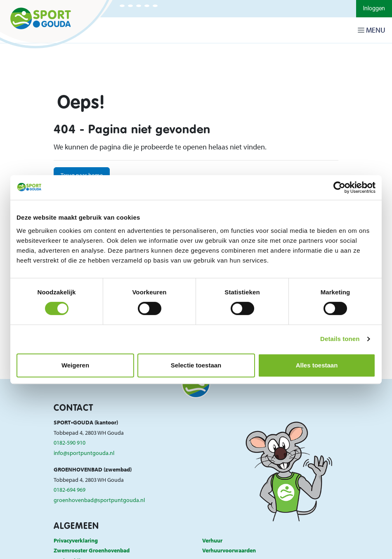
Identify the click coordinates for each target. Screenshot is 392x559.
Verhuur (212, 540)
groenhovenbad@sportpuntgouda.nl (99, 500)
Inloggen (374, 9)
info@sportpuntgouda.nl (84, 453)
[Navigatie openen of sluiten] (373, 30)
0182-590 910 (70, 442)
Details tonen (340, 339)
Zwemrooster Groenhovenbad (92, 550)
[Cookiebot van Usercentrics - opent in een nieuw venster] (339, 187)
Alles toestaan (317, 365)
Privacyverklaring (76, 540)
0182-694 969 (70, 489)
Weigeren (75, 365)
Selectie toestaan (196, 365)
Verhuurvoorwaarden (229, 550)
